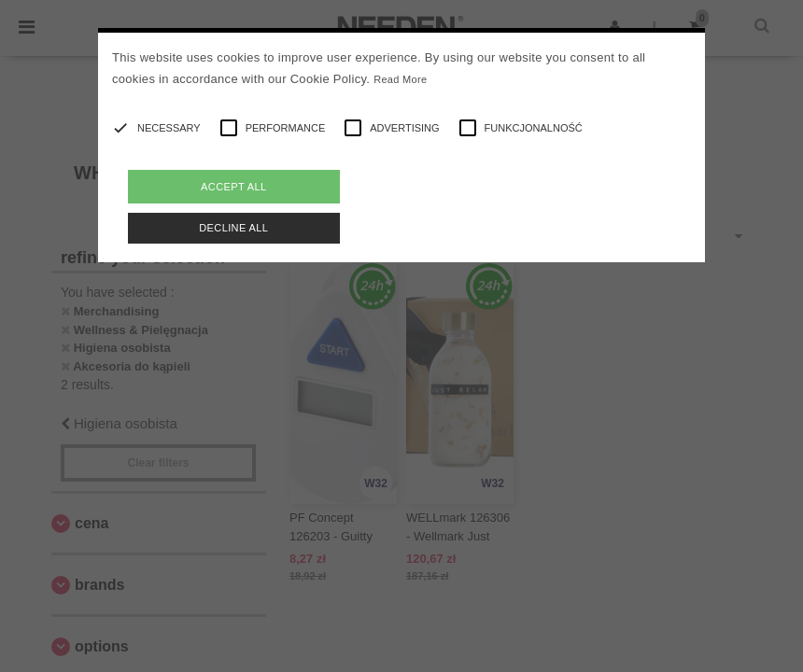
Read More (400, 79)
